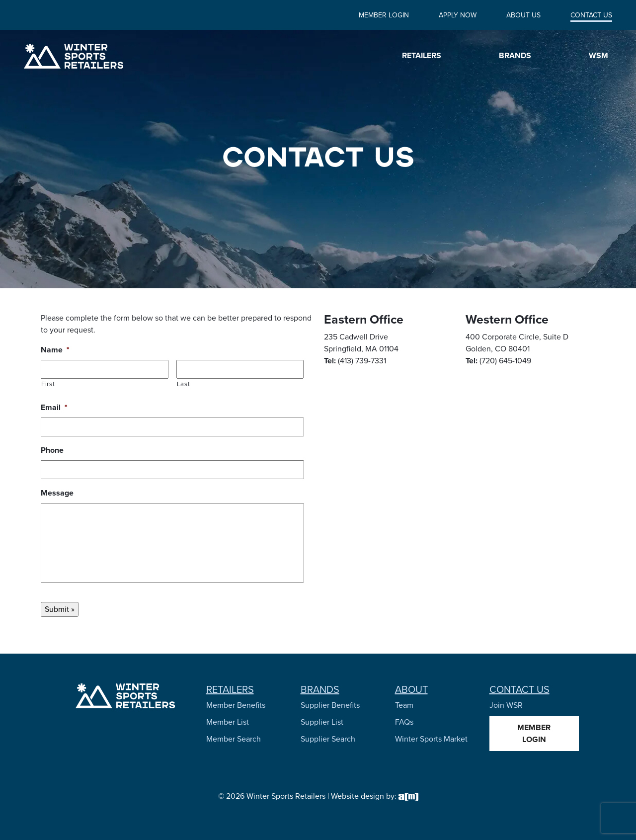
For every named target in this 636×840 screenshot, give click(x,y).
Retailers (230, 689)
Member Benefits (236, 705)
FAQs (404, 722)
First (48, 384)
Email (54, 408)
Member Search (234, 739)
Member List (228, 722)
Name (55, 350)
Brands (320, 689)
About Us (523, 15)
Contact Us (591, 15)
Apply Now (458, 15)
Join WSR (506, 705)
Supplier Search (328, 739)
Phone (52, 451)
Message (57, 493)
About (411, 689)
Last (184, 384)
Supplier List (322, 722)
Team (404, 705)
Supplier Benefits (330, 705)
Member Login (384, 15)
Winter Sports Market (431, 739)
